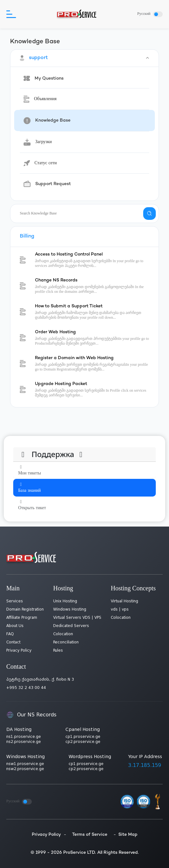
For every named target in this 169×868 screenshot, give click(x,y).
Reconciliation (66, 642)
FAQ (10, 634)
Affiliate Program (22, 618)
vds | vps (120, 609)
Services (15, 601)
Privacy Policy (19, 650)
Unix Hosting (65, 601)
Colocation (63, 634)
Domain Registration (25, 609)
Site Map (128, 835)
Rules (58, 650)
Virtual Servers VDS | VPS (77, 618)
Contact (13, 642)
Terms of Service (90, 835)
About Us (15, 626)
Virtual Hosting (124, 601)
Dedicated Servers (71, 626)
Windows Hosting (70, 609)
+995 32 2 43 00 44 (26, 688)
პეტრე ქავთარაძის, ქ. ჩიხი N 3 (40, 679)
